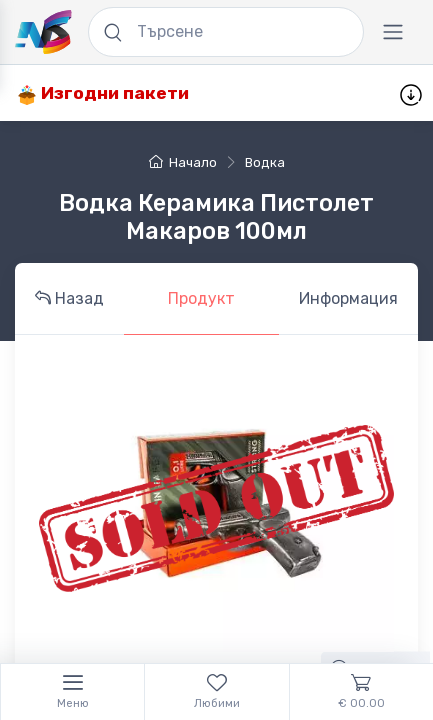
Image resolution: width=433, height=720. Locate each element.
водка (265, 162)
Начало (183, 162)
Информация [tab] (348, 298)
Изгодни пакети (103, 93)
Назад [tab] (69, 298)
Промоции (256, 93)
